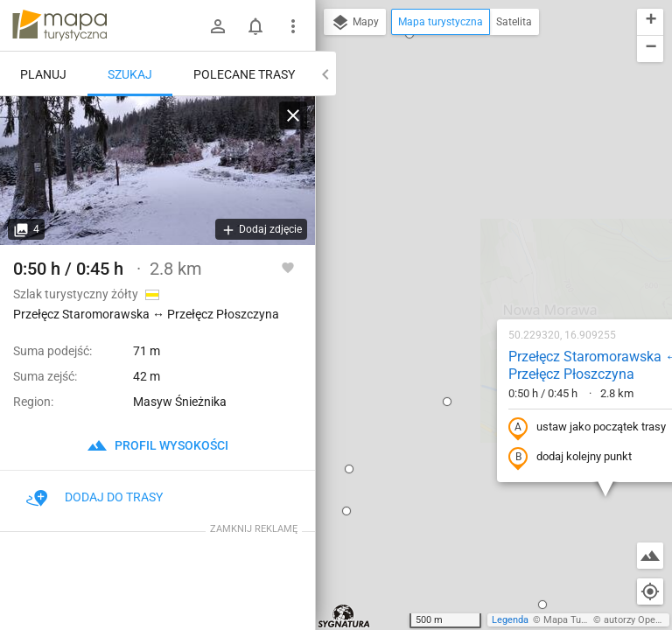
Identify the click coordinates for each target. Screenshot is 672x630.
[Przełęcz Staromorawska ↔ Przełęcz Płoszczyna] (157, 171)
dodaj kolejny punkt (455, 269)
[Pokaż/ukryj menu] (293, 26)
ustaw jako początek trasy (472, 240)
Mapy (355, 23)
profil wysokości (157, 445)
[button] (332, 213)
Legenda (510, 620)
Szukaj (130, 74)
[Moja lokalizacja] (650, 591)
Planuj (43, 74)
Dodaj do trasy (94, 497)
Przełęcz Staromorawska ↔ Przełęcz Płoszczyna (478, 178)
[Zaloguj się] (218, 26)
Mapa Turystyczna (583, 620)
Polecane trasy (244, 74)
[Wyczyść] (293, 115)
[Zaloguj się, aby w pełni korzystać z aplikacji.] (288, 267)
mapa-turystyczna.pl (59, 25)
